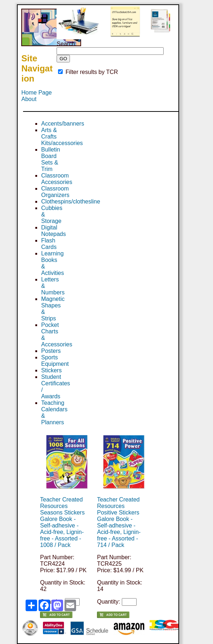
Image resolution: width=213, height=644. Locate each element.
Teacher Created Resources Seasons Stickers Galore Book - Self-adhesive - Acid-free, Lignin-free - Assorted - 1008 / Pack (62, 522)
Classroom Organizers (55, 192)
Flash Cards (49, 244)
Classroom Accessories (57, 179)
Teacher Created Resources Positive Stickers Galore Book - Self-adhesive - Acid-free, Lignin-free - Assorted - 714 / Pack (119, 522)
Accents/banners (63, 124)
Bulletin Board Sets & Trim (50, 159)
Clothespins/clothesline (71, 201)
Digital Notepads (54, 231)
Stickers (51, 370)
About (29, 99)
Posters (51, 351)
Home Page (37, 93)
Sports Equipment (55, 361)
